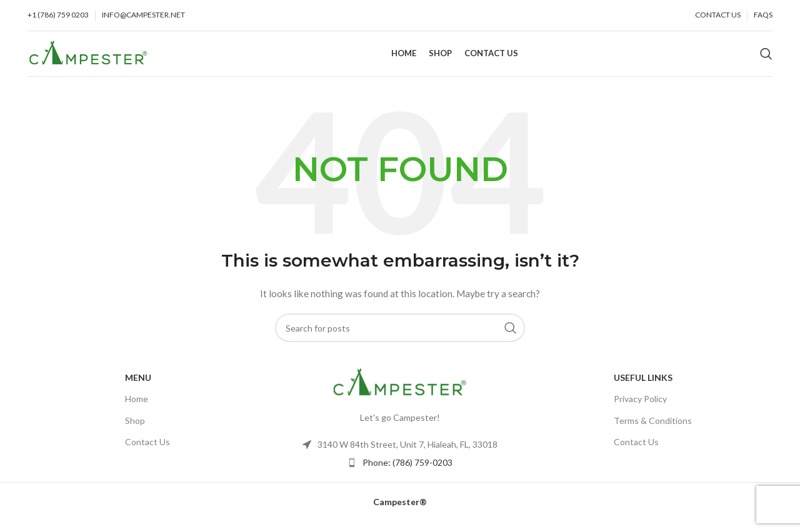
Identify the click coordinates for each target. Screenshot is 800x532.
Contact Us (147, 452)
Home (137, 409)
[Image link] (400, 392)
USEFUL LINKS (643, 388)
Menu (138, 388)
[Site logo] (88, 58)
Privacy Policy (640, 409)
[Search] (766, 59)
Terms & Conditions (653, 431)
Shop (135, 431)
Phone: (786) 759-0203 (407, 473)
